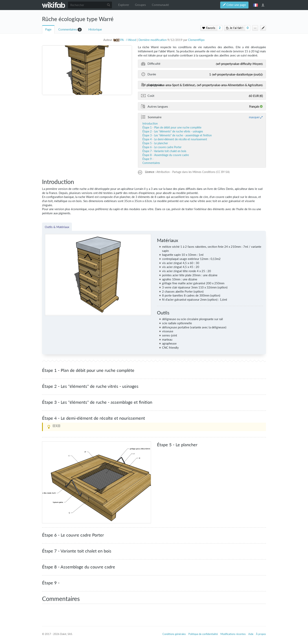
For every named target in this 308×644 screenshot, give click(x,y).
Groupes (140, 5)
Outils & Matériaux (57, 227)
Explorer (124, 5)
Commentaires (68, 29)
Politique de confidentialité (203, 634)
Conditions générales (174, 634)
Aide (251, 634)
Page (48, 29)
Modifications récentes (233, 634)
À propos (261, 634)
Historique (95, 29)
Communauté (160, 5)
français (256, 5)
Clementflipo (196, 40)
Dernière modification (153, 40)
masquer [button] (254, 117)
